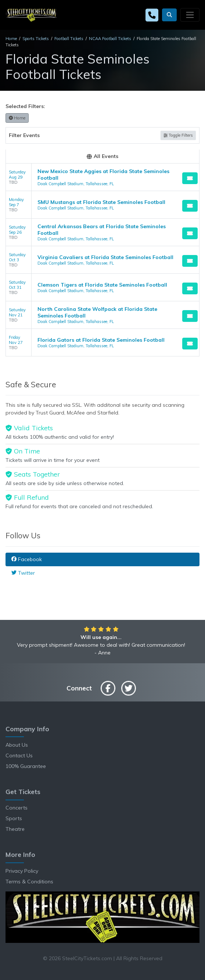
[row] (102, 177)
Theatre (15, 829)
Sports (14, 818)
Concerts (17, 808)
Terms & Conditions (29, 882)
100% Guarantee (26, 766)
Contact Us (19, 755)
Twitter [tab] (23, 573)
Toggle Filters (178, 135)
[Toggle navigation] (190, 15)
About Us (17, 745)
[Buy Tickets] (190, 178)
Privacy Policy (22, 871)
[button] (169, 15)
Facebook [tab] (27, 559)
